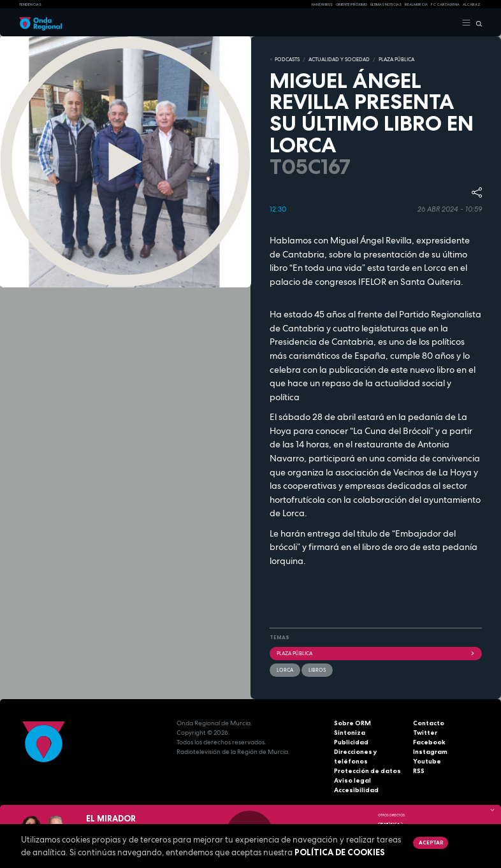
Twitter (425, 733)
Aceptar (431, 843)
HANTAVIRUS (322, 4)
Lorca (285, 670)
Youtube (427, 761)
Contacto (429, 723)
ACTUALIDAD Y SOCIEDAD (339, 59)
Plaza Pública (376, 653)
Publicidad (351, 742)
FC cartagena (445, 4)
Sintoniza (350, 733)
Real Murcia (416, 4)
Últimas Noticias (386, 4)
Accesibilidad (356, 790)
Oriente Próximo (352, 4)
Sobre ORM (352, 723)
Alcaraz (472, 4)
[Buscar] (476, 23)
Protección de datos (367, 771)
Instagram (430, 752)
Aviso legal (352, 780)
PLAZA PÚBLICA (396, 59)
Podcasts (287, 59)
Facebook (429, 742)
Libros (317, 670)
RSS (419, 771)
